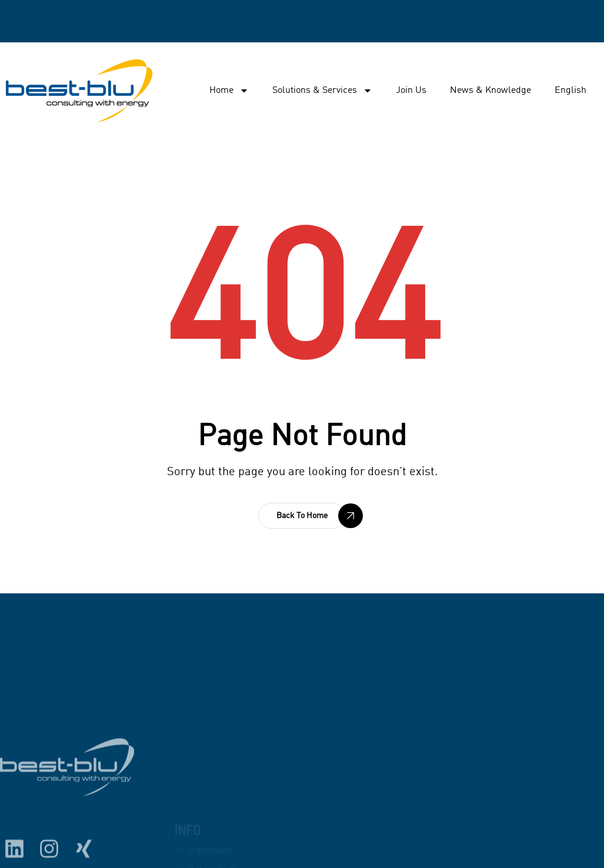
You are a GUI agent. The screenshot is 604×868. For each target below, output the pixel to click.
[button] (302, 516)
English (570, 91)
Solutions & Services (322, 91)
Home (229, 91)
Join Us (411, 91)
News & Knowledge (490, 91)
